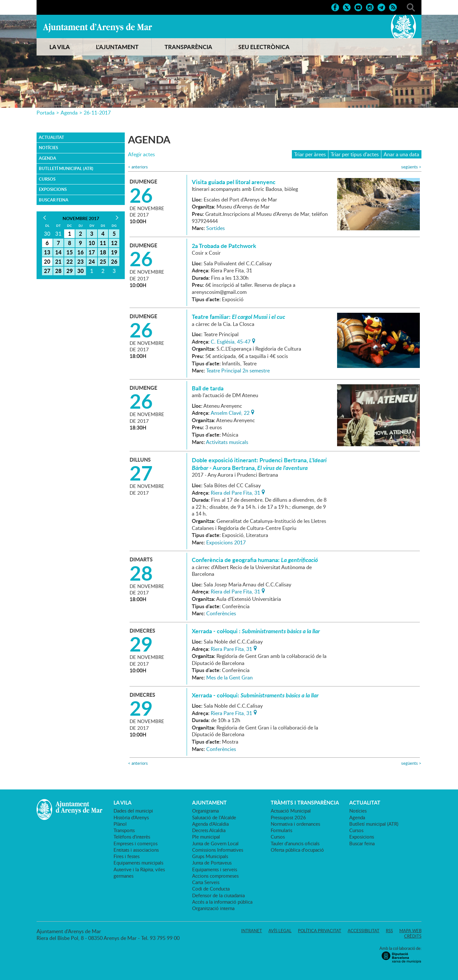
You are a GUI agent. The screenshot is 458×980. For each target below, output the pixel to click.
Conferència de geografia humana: (255, 560)
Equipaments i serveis (215, 869)
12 (114, 243)
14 (58, 252)
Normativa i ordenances (295, 824)
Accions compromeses (215, 876)
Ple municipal (206, 837)
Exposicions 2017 (226, 542)
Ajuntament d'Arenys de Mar (98, 28)
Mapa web (410, 931)
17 (92, 252)
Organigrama (205, 811)
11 (103, 243)
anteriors (138, 167)
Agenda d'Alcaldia (210, 824)
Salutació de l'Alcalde (214, 817)
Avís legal (280, 931)
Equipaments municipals (138, 863)
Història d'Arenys (131, 817)
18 (103, 252)
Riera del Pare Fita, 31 (235, 492)
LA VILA (60, 47)
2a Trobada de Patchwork (224, 246)
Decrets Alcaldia (209, 830)
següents (411, 167)
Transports (124, 830)
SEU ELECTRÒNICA (264, 47)
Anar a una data (401, 154)
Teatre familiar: (238, 317)
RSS (389, 931)
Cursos (47, 179)
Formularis (281, 830)
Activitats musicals (227, 442)
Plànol (120, 824)
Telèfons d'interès (132, 837)
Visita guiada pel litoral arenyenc (234, 182)
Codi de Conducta (211, 889)
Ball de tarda (208, 388)
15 (70, 252)
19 (114, 252)
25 (103, 261)
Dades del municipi (133, 811)
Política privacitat (320, 931)
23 (81, 261)
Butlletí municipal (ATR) (66, 168)
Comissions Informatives (218, 850)
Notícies (48, 148)
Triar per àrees (310, 154)
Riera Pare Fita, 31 (231, 648)
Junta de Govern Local (215, 843)
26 (114, 261)
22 (70, 261)
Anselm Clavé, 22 (230, 412)
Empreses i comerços (136, 843)
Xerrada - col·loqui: (255, 695)
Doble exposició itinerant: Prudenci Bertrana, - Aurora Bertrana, (259, 464)
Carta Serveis (206, 882)
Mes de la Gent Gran (229, 677)
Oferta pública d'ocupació (297, 850)
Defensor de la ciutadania (218, 895)
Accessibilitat (364, 931)
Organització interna (213, 908)
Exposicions (53, 189)
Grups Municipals (210, 856)
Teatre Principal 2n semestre (238, 371)
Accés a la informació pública (222, 902)
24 (92, 261)
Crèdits (413, 936)
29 (70, 271)
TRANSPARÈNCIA (188, 47)
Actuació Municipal (291, 811)
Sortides (216, 228)
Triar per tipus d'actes (355, 154)
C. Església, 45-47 (231, 341)
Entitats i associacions (136, 850)
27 (47, 271)
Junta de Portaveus (212, 863)
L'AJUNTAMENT (117, 47)
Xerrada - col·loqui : (256, 631)
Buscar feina (54, 200)
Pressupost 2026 (288, 817)
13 (47, 252)
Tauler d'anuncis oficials (295, 843)
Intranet (252, 931)
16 (81, 252)
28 (58, 271)
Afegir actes (141, 154)
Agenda (69, 113)
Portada (46, 113)
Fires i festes (127, 856)
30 (81, 271)
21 (58, 261)
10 (92, 243)
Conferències (221, 613)
